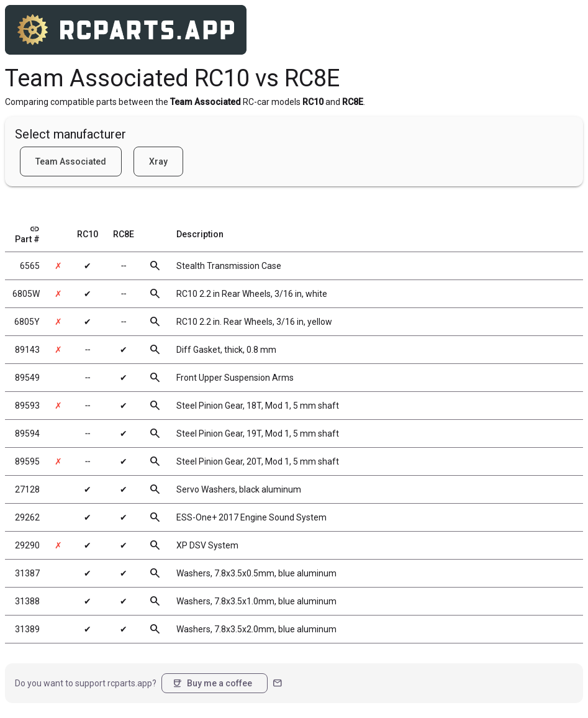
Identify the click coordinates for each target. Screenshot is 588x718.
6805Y (27, 322)
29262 (27, 517)
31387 (27, 573)
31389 (27, 629)
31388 (27, 601)
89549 (27, 378)
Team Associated (71, 161)
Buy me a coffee (212, 683)
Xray (158, 161)
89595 (27, 461)
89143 (27, 350)
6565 (30, 266)
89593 (27, 406)
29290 (27, 545)
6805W (26, 294)
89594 (27, 434)
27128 (27, 489)
